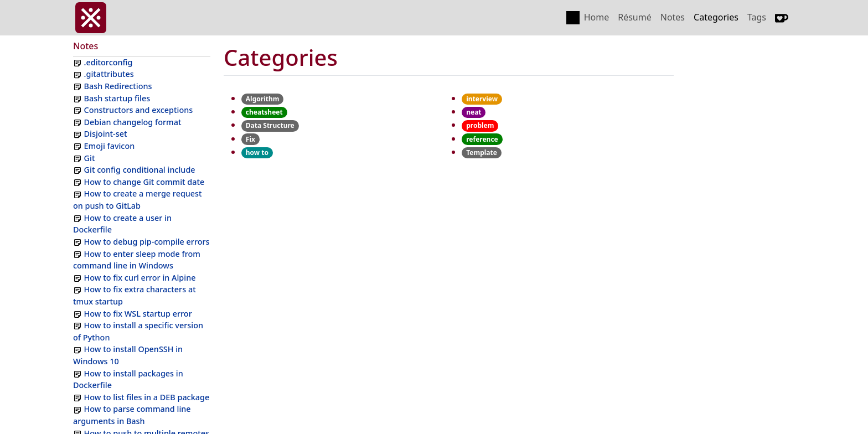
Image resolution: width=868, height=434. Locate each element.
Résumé (635, 17)
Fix (250, 139)
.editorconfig (108, 62)
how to (257, 153)
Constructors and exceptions (139, 110)
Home (597, 17)
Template (482, 153)
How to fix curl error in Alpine (140, 278)
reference (482, 139)
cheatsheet (264, 112)
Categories (716, 17)
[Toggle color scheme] (573, 18)
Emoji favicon (110, 146)
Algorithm (263, 99)
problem (480, 125)
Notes (673, 17)
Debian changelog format (133, 122)
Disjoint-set (106, 134)
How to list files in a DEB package (147, 397)
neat (474, 112)
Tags (757, 17)
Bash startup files (117, 98)
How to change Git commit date (144, 182)
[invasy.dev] (91, 18)
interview (482, 99)
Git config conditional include (140, 170)
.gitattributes (109, 74)
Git (90, 158)
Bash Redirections (118, 86)
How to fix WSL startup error (138, 314)
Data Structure (270, 125)
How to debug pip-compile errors (147, 242)
